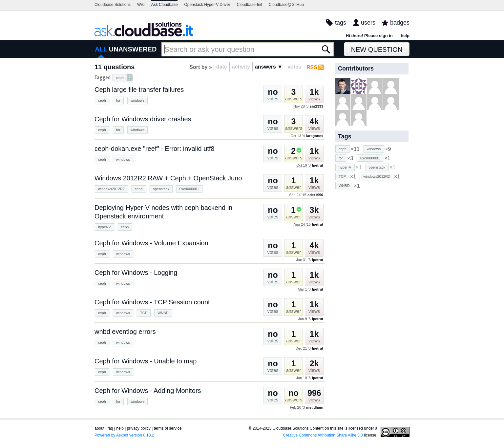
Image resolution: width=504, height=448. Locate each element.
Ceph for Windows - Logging (136, 273)
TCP (144, 313)
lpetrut (318, 165)
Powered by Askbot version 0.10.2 (124, 435)
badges (400, 23)
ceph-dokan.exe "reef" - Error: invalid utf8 (155, 149)
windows (137, 100)
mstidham (315, 407)
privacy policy (139, 428)
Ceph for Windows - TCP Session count (152, 302)
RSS (312, 67)
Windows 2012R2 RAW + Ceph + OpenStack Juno (168, 178)
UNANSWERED (133, 49)
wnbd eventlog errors (125, 332)
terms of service (168, 428)
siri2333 (316, 106)
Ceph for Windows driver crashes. (144, 119)
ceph (102, 100)
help (405, 36)
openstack (161, 189)
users (368, 23)
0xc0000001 (189, 189)
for (118, 100)
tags (341, 23)
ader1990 (315, 195)
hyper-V (105, 227)
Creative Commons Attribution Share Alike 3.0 (323, 435)
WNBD (163, 313)
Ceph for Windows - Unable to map (146, 361)
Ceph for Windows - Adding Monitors (148, 391)
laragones (315, 136)
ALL (101, 49)
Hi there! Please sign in (369, 36)
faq (110, 428)
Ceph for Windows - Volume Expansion (151, 243)
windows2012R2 (111, 189)
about (99, 428)
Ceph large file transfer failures (139, 90)
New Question (377, 50)
